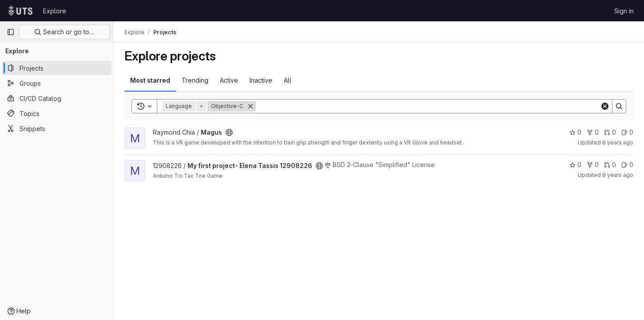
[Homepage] (20, 11)
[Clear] (605, 106)
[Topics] (57, 113)
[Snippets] (57, 128)
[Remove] (250, 106)
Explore (55, 11)
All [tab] (288, 80)
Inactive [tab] (261, 80)
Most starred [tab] (150, 80)
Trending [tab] (195, 80)
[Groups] (57, 83)
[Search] (428, 106)
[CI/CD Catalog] (57, 98)
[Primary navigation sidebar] (11, 32)
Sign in (624, 11)
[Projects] (57, 68)
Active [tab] (229, 80)
